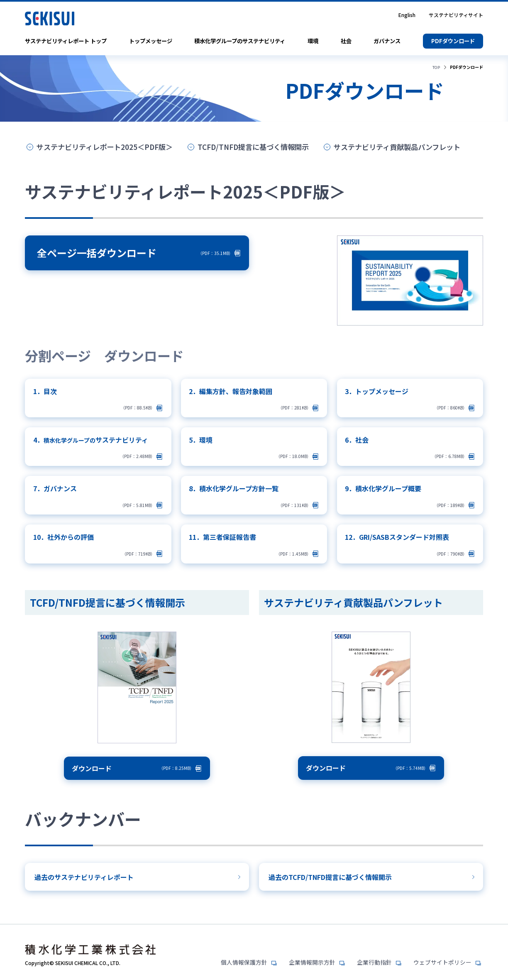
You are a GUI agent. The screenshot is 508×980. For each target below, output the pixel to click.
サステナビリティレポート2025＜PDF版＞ (108, 147)
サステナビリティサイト (456, 15)
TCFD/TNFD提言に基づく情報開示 (264, 147)
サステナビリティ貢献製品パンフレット (414, 147)
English (407, 15)
